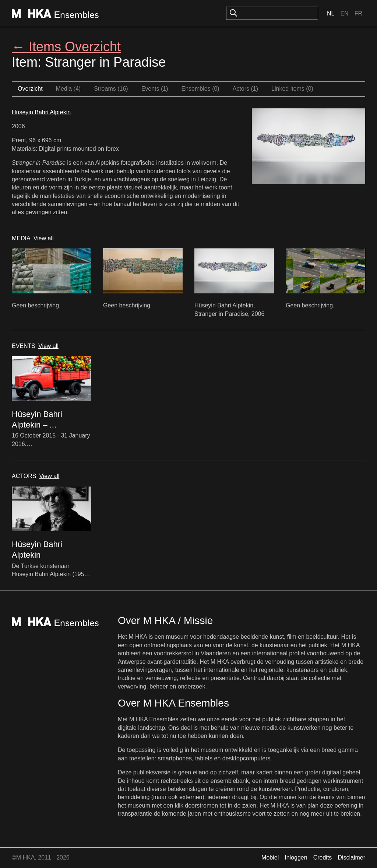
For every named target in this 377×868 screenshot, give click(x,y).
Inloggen (296, 857)
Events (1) (155, 89)
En (344, 13)
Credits (323, 857)
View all (44, 238)
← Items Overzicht (66, 47)
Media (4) (68, 89)
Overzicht (30, 89)
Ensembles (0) (200, 89)
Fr (358, 13)
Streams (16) (111, 89)
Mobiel (270, 857)
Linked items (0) (292, 89)
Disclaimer (351, 857)
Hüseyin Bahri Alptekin (41, 112)
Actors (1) (245, 89)
